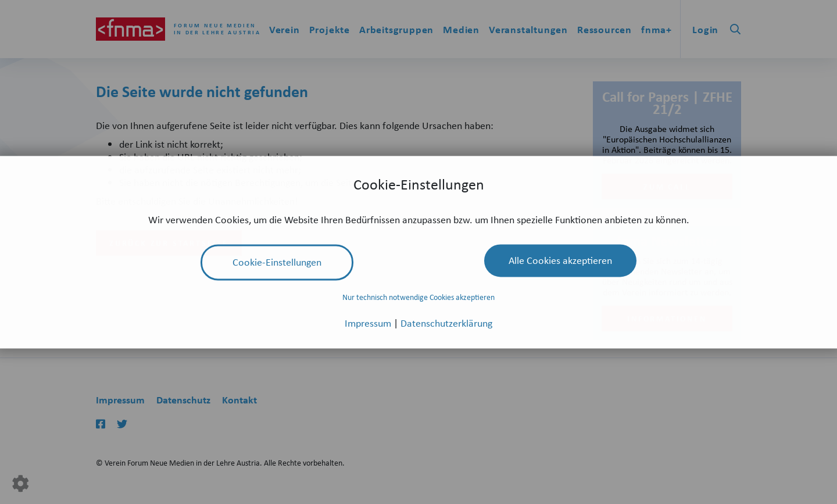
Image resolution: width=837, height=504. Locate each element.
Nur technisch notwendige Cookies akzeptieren (419, 297)
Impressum (369, 323)
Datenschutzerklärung (446, 323)
